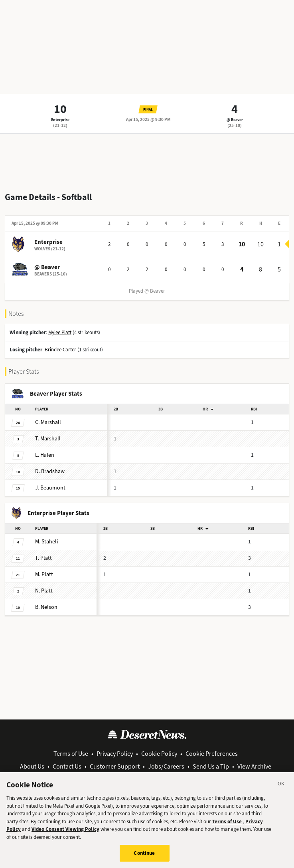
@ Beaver (235, 120)
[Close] (281, 794)
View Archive (254, 766)
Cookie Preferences (212, 754)
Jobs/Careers (166, 766)
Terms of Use (71, 754)
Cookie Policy (159, 754)
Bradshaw (50, 471)
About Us (32, 766)
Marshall (48, 422)
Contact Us (67, 766)
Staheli (46, 542)
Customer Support (115, 766)
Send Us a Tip (211, 766)
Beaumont (50, 488)
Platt (43, 558)
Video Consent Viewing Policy (65, 838)
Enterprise (60, 120)
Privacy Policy (115, 754)
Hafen (45, 455)
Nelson (46, 607)
